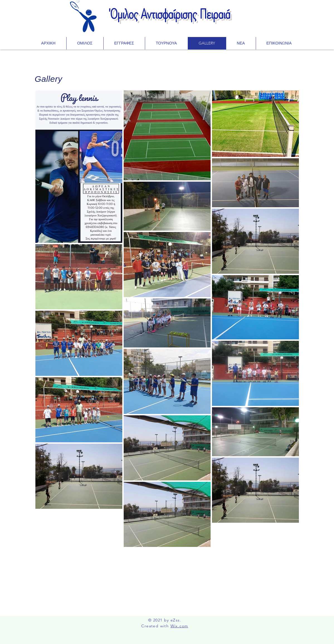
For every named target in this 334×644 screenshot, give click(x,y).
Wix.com (179, 626)
